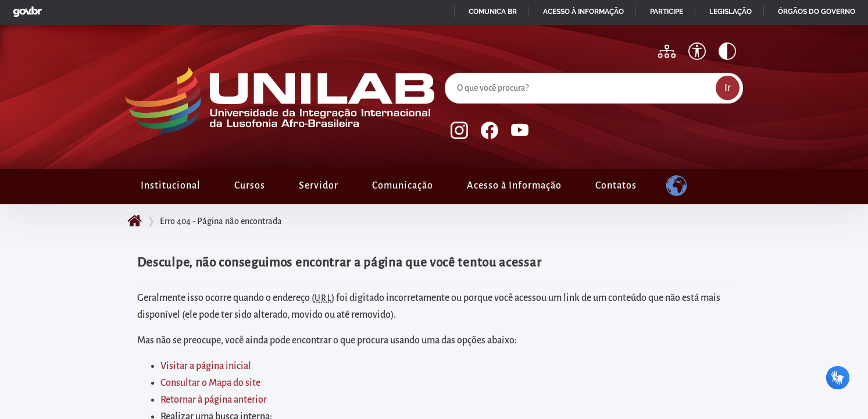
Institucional (171, 186)
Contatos (616, 186)
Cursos (250, 186)
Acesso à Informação (514, 186)
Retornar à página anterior (214, 400)
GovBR (25, 8)
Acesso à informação (583, 12)
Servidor (319, 186)
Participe (667, 12)
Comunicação (403, 186)
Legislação (731, 12)
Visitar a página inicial (206, 366)
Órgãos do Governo (817, 12)
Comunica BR (493, 12)
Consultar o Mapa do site (210, 383)
